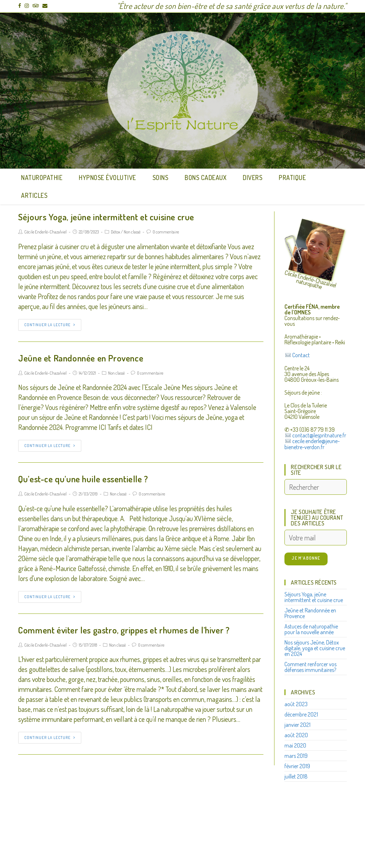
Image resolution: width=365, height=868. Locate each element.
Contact (301, 355)
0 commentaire (166, 232)
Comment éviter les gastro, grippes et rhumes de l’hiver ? (124, 630)
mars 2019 (296, 756)
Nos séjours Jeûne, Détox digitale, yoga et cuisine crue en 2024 (315, 648)
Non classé (132, 232)
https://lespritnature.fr (130, 838)
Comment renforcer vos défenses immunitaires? (310, 667)
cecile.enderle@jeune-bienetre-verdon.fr (312, 444)
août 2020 (296, 735)
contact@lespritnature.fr (319, 435)
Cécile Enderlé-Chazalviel (45, 232)
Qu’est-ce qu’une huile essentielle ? (83, 479)
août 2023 (296, 704)
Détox (115, 232)
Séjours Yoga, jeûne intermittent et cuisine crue (106, 217)
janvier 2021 (297, 725)
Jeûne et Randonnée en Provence (81, 358)
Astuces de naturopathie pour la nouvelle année (311, 629)
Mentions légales (205, 834)
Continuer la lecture (50, 325)
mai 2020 (295, 745)
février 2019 (297, 766)
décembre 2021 (301, 714)
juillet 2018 (296, 776)
